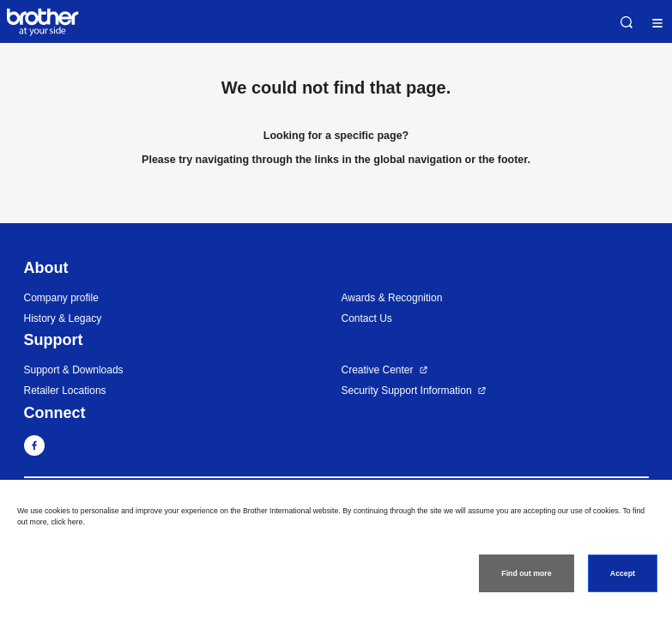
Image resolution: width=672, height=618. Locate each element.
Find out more (526, 573)
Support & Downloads (74, 370)
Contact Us (367, 318)
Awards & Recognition (392, 298)
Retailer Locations (65, 391)
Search (627, 22)
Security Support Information (407, 391)
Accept (623, 573)
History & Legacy (63, 318)
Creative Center (378, 370)
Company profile (61, 298)
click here (67, 522)
